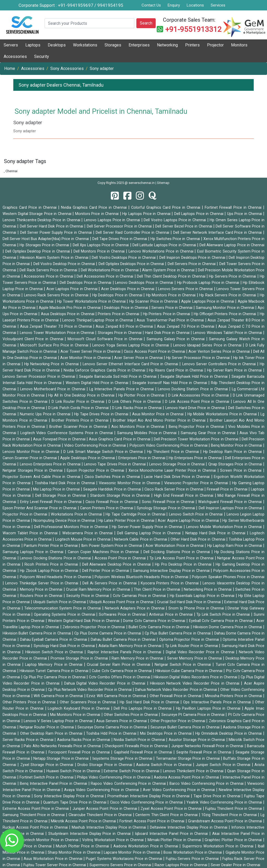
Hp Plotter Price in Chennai (142, 395)
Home (10, 68)
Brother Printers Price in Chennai (81, 420)
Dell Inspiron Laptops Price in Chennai (231, 508)
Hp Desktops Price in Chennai (118, 295)
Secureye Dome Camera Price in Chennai (113, 727)
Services (218, 5)
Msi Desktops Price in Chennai (166, 734)
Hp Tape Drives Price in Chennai (102, 414)
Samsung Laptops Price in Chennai (34, 552)
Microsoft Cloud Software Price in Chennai (106, 339)
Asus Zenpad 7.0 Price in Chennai (186, 327)
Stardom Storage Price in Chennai (121, 496)
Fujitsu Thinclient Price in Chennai (234, 809)
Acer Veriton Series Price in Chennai (220, 352)
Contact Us (151, 5)
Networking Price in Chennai (208, 589)
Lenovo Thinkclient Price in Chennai (194, 771)
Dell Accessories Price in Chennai (105, 276)
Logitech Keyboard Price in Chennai (79, 708)
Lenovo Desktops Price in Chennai (145, 283)
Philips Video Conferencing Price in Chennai (114, 777)
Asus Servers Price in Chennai (122, 721)
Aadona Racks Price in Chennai (84, 740)
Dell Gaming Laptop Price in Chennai (150, 533)
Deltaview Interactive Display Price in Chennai (189, 827)
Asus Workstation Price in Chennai (54, 859)
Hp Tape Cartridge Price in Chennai (136, 514)
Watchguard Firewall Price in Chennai (231, 502)
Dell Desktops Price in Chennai (86, 283)
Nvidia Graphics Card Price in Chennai (95, 208)
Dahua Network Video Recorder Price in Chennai (177, 690)
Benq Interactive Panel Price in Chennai (54, 784)
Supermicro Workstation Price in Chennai (219, 846)
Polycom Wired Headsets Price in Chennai (56, 577)
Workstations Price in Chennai (77, 514)
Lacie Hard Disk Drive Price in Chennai (177, 477)
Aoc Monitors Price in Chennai (139, 427)
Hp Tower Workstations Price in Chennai (92, 301)
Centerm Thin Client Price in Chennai (167, 815)
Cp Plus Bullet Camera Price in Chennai (178, 633)
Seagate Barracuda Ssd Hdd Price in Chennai (118, 377)
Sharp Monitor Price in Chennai (75, 852)
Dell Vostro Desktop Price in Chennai (65, 264)
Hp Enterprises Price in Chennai (196, 458)
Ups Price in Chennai (245, 214)
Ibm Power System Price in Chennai (112, 546)
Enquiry (174, 5)
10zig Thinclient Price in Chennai (230, 815)
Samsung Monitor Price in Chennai (226, 308)
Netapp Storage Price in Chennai (62, 759)
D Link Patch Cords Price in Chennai (79, 408)
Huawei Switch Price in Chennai (74, 771)
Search (146, 23)
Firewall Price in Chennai (228, 489)
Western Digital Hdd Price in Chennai (98, 383)
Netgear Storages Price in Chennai (33, 471)
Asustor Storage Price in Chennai (198, 740)
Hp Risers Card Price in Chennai (177, 370)
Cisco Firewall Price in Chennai (112, 502)
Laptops (33, 45)
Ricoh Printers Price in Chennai (52, 564)
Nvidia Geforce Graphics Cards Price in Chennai (105, 370)
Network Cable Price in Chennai (141, 539)
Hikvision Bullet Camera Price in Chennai (37, 633)
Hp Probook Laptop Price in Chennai (209, 283)
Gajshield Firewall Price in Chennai (144, 752)
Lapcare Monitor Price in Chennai (132, 852)
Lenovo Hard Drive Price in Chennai (196, 408)
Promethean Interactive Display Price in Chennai (149, 796)
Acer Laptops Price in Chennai (73, 289)
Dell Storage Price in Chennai (61, 496)
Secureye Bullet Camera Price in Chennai (185, 727)
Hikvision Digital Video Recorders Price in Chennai (196, 677)
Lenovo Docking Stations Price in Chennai (56, 558)
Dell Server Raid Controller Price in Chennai (133, 233)
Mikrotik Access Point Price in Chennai (84, 821)
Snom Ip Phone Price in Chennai (197, 608)
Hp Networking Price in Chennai (52, 364)
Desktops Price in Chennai (126, 308)
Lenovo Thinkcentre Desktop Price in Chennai (42, 220)
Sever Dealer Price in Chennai (235, 865)
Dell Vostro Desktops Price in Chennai (124, 258)
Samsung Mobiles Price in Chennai (148, 433)
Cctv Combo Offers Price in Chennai (120, 677)
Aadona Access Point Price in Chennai (187, 777)
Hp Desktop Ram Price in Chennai (233, 452)
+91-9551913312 (193, 29)
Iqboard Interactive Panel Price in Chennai (172, 834)
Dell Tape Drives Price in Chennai (120, 239)
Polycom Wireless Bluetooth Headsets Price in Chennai (142, 577)
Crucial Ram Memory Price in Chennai (99, 589)
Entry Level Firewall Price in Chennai (51, 502)
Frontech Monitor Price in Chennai (50, 840)
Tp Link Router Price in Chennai (192, 646)
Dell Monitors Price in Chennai (100, 251)
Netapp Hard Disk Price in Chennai (216, 533)
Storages (113, 45)
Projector (215, 45)
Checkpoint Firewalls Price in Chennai (137, 746)
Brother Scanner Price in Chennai (79, 427)
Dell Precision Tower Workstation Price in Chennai (197, 439)
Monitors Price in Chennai (98, 214)
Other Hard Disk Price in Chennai (198, 539)
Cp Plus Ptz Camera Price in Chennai (55, 677)
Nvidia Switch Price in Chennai (140, 740)
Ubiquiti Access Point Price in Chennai (122, 602)
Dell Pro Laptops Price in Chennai (143, 708)
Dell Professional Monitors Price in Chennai (72, 527)
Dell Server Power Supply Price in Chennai (57, 233)
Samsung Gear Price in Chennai (209, 433)
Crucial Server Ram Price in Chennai (119, 665)
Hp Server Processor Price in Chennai (198, 358)
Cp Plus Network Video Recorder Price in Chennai (90, 690)
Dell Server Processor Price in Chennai (120, 226)
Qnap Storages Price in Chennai (236, 464)
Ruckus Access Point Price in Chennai (36, 827)
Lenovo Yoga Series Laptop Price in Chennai (131, 345)
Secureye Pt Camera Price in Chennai (194, 715)
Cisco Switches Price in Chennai (113, 477)
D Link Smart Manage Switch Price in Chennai (104, 452)
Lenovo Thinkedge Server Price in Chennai (42, 583)
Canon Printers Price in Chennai (107, 508)
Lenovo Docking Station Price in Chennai (193, 389)
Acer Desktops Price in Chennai (128, 289)
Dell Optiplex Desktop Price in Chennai (38, 251)
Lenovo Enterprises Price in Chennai (51, 464)
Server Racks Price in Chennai (29, 740)
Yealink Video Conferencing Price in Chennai (225, 802)
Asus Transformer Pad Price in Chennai (171, 320)
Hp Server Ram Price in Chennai (235, 370)
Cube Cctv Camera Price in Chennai (122, 671)
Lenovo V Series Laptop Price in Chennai (59, 721)
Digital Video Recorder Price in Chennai (201, 652)
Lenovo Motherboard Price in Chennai (53, 389)
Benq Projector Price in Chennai (197, 427)
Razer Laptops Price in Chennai (181, 865)
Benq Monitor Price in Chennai (237, 445)
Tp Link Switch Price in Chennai (224, 615)
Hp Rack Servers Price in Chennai (228, 295)
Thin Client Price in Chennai (157, 589)
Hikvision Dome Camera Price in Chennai (228, 627)
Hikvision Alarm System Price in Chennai (55, 258)
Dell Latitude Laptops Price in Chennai (165, 245)
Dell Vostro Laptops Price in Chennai (175, 220)
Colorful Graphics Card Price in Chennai (166, 208)
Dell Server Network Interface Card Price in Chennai (218, 233)
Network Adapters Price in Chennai (135, 608)
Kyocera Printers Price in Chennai (170, 583)
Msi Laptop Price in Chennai (57, 489)
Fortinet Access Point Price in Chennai (152, 821)
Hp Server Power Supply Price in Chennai (148, 527)
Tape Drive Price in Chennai (217, 796)
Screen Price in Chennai (242, 471)
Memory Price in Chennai (42, 589)
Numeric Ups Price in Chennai (46, 414)
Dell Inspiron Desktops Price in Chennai (193, 258)
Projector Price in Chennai (26, 514)
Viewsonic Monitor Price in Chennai (130, 483)
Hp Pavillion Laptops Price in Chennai (209, 708)
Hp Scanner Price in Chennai (154, 301)
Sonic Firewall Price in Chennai (169, 502)
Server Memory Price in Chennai (195, 658)
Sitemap (163, 183)
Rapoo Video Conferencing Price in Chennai (129, 784)
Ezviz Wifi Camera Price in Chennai (117, 696)
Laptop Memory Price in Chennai (54, 665)
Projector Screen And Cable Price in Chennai (42, 477)
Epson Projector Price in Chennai (96, 471)
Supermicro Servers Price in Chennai (121, 865)
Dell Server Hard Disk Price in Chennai (52, 226)
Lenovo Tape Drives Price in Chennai (115, 464)
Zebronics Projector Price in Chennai (94, 627)
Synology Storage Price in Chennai (166, 508)
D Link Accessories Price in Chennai (199, 395)
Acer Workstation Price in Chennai (175, 546)
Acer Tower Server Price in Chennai (91, 352)
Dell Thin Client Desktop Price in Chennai (172, 276)
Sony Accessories (67, 68)
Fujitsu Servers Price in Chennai (193, 859)
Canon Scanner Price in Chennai (30, 458)
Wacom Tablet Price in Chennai (31, 533)
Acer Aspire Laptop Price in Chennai (189, 521)
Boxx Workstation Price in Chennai (193, 852)
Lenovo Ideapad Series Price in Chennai (208, 345)
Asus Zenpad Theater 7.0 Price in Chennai (57, 327)
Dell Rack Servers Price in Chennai (49, 270)
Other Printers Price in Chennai (30, 702)
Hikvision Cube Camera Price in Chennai (190, 671)
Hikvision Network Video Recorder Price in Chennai (195, 683)
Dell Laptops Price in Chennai (199, 214)
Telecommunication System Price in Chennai (63, 608)
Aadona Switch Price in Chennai (165, 765)
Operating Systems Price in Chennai (65, 615)
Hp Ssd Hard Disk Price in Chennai (150, 702)
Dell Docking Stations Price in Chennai (177, 552)
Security (42, 56)
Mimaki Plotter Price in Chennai (175, 840)
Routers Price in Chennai (42, 596)
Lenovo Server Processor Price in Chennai (40, 377)
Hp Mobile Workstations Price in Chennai (223, 414)
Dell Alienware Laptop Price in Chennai (232, 245)
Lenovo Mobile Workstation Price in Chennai (225, 527)
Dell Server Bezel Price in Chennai (184, 226)
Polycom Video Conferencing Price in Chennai (169, 445)
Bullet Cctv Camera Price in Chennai (160, 627)
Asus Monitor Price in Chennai (159, 414)
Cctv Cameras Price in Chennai (140, 596)
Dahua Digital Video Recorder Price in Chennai (105, 683)
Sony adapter (102, 68)
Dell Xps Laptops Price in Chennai (101, 245)
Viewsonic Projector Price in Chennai (197, 483)
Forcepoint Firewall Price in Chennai (80, 752)
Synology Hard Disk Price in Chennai (65, 646)
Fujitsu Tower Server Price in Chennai (55, 865)
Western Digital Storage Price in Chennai (38, 214)
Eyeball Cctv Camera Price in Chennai (222, 621)
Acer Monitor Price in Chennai (86, 358)
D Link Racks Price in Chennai (137, 408)
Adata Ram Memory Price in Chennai (131, 646)
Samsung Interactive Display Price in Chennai (172, 571)
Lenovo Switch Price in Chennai (196, 514)
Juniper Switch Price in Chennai (224, 765)
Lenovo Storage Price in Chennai (177, 464)
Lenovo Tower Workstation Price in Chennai (58, 333)
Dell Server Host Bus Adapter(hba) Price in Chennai (46, 239)
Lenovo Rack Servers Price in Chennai (57, 295)
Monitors (239, 45)
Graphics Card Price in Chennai (30, 208)
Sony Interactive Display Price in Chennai (69, 796)
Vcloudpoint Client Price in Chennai (34, 339)
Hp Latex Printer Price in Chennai (127, 521)
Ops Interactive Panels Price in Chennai (218, 702)
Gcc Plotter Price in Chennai (28, 846)
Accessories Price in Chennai (49, 276)
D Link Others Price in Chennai (135, 402)
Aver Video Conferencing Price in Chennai (180, 790)
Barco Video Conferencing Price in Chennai (207, 784)
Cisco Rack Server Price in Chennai (174, 489)
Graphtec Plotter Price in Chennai (234, 840)
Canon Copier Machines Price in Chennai (104, 552)
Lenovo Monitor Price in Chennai (32, 452)
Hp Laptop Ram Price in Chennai (235, 546)
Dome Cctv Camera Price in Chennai (155, 621)
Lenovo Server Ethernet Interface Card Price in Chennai (131, 364)
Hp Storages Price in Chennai (45, 245)
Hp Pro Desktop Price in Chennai (184, 564)
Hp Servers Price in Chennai (233, 276)
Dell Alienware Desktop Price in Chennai (117, 564)
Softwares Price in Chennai (123, 615)
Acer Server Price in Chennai (139, 358)
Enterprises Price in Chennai (142, 458)
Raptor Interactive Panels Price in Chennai (125, 652)
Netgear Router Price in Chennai (47, 727)
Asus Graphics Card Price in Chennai (120, 439)
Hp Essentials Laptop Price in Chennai (203, 596)
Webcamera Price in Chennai (88, 533)
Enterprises (139, 45)
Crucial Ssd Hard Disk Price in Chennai (189, 602)
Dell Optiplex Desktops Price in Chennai (132, 264)
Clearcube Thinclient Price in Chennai (101, 815)
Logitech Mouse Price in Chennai (84, 539)
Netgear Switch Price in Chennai (184, 665)
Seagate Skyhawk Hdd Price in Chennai (195, 377)
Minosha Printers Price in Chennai (234, 696)
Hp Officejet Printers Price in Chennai (226, 314)
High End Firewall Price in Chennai (184, 496)
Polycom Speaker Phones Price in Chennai (228, 577)
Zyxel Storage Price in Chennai (48, 765)
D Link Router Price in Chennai (79, 402)
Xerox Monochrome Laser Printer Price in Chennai (173, 471)
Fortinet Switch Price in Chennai (47, 777)
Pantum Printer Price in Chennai (51, 546)
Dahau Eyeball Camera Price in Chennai (54, 640)
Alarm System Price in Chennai (169, 270)
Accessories (15, 56)
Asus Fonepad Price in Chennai (60, 439)
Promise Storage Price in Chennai (80, 658)
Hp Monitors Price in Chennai (171, 295)
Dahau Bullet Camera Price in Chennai (124, 640)
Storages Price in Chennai (120, 333)
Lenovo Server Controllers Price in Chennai (220, 364)
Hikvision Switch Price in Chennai (55, 652)
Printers (192, 45)
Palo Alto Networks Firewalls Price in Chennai (63, 746)
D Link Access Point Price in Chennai (198, 402)
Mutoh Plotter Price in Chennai (83, 846)
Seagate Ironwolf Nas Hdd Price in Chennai (170, 383)
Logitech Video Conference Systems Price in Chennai (67, 433)
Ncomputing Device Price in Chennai (65, 521)
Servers (11, 45)
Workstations (85, 45)
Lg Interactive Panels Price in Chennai (122, 389)
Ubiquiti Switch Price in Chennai (60, 602)
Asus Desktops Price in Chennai (68, 314)
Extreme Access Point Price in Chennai (36, 809)
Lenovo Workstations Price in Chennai (162, 251)
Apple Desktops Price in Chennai (88, 458)
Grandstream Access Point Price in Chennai (226, 821)
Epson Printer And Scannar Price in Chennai (40, 508)
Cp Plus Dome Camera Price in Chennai (108, 633)
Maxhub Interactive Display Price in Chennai (110, 827)
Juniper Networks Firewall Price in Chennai (208, 746)
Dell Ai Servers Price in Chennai (110, 583)
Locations (195, 5)
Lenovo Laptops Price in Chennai (113, 220)
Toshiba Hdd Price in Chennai (112, 734)
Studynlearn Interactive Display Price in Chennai (90, 834)
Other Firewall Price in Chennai (176, 696)
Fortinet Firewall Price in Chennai (234, 208)
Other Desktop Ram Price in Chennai (52, 734)
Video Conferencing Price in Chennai (96, 445)
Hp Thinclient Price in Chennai (174, 452)
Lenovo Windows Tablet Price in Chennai (228, 333)
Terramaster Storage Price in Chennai (188, 759)
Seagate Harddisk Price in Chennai (113, 489)
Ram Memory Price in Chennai (138, 658)
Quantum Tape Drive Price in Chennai (75, 802)
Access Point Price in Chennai (121, 558)
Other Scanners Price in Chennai (88, 702)
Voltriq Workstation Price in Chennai (114, 840)
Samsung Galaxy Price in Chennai (176, 339)
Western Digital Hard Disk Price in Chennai (84, 621)
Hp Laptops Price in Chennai (147, 214)
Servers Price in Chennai (172, 308)
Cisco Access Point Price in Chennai (155, 352)
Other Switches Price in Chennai (131, 715)
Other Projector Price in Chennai (178, 721)
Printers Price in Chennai (119, 314)
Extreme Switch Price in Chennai (132, 771)
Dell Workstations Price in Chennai (110, 270)
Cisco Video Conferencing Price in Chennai (147, 802)
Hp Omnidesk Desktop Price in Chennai (229, 734)
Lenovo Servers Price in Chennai (186, 289)
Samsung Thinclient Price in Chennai (34, 815)
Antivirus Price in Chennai (171, 615)
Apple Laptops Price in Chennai (208, 301)
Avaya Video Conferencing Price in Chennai (102, 790)
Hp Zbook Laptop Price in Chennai (50, 571)
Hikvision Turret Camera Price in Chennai (54, 671)
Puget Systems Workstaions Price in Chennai (125, 859)
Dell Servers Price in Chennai (192, 264)
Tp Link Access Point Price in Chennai (182, 558)
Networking (167, 45)
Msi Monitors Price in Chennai (76, 715)
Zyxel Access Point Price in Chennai (172, 809)
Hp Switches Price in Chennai (176, 239)
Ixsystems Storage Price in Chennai (123, 759)
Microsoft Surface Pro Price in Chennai (55, 345)
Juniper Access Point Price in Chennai (105, 809)
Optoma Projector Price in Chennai (190, 640)
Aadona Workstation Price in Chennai (147, 846)
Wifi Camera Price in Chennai (59, 696)
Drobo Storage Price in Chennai (105, 765)
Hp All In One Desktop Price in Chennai (82, 395)
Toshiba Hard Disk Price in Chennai (65, 483)
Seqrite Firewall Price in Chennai (205, 752)
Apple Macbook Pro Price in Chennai (70, 308)
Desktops (57, 45)
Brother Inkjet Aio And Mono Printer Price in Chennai (160, 420)
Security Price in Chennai (88, 596)
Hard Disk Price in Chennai (168, 333)
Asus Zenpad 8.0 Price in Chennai (125, 327)
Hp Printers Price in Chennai (167, 314)
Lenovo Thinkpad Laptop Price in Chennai (98, 320)
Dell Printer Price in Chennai (106, 571)
